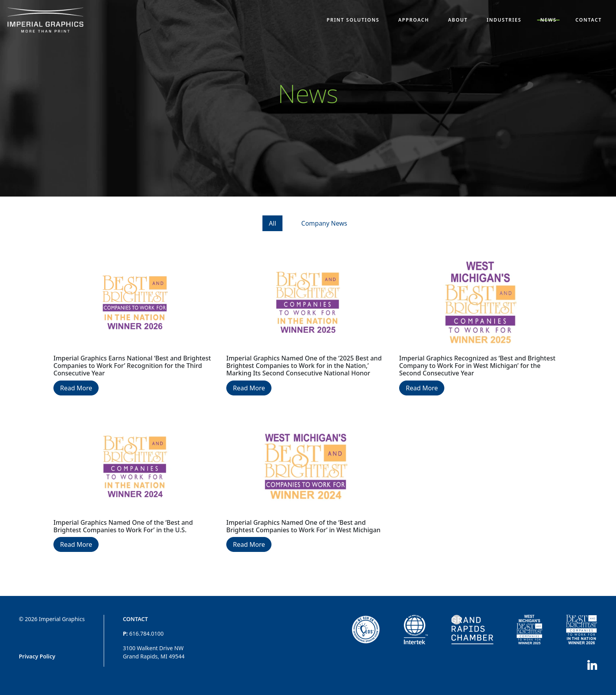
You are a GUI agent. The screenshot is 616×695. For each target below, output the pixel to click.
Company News (324, 223)
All (272, 223)
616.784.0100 (147, 633)
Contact (136, 619)
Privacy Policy (37, 656)
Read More (76, 388)
